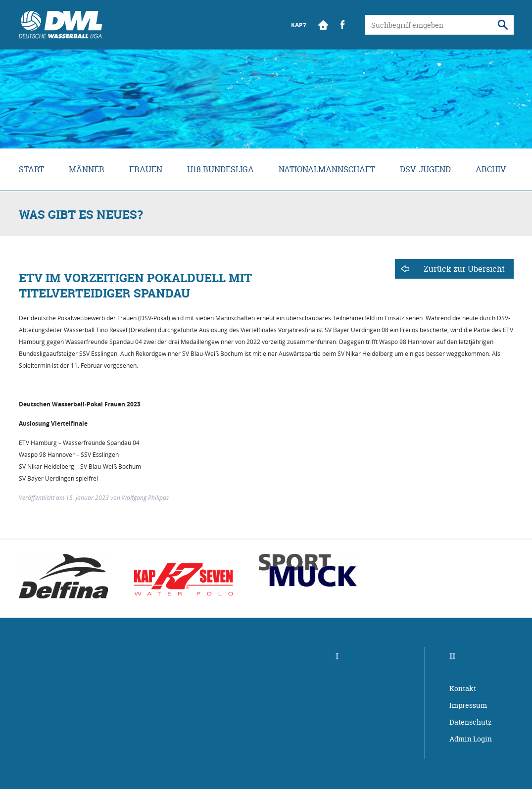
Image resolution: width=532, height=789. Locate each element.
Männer (87, 169)
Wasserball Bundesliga (61, 25)
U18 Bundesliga (220, 169)
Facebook (343, 25)
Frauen (146, 169)
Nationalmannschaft (327, 169)
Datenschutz (470, 722)
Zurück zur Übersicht (464, 269)
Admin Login (471, 739)
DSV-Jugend (425, 169)
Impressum (468, 705)
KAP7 (299, 25)
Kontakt (463, 688)
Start (323, 25)
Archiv (491, 169)
